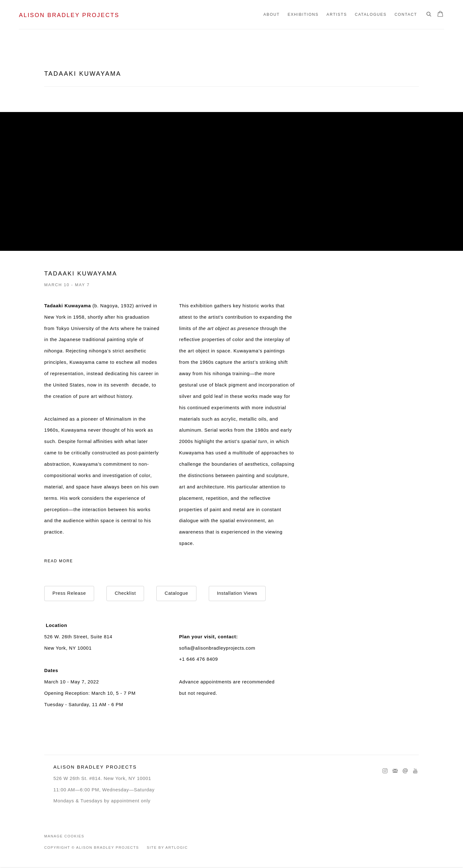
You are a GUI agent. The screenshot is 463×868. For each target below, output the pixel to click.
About (272, 15)
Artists (337, 15)
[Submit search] (429, 15)
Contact (406, 15)
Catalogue (176, 593)
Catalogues (371, 15)
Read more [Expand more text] (59, 561)
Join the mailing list (395, 771)
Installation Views (237, 593)
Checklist (125, 593)
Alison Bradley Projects (69, 15)
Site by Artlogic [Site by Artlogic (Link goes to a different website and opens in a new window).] (167, 847)
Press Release (69, 593)
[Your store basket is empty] (440, 15)
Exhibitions (303, 15)
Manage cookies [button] (64, 836)
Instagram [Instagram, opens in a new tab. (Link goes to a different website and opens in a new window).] (385, 771)
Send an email (405, 771)
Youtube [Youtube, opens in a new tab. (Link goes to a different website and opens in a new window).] (415, 771)
